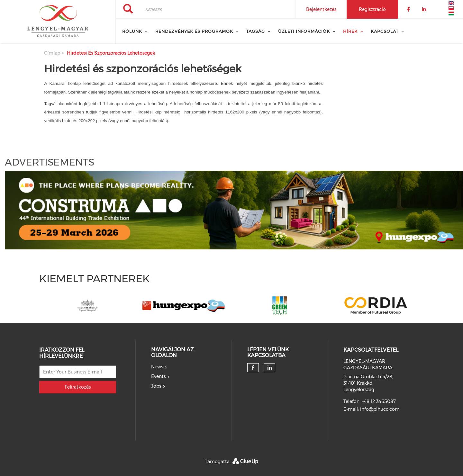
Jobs (156, 386)
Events (158, 376)
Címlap (52, 53)
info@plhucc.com (380, 409)
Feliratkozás (78, 387)
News (157, 367)
